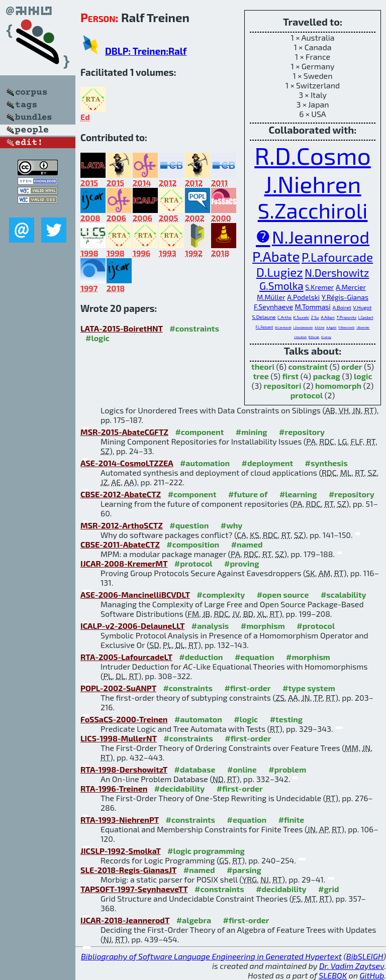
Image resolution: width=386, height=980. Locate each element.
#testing (286, 719)
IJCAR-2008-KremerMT (124, 563)
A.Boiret (342, 307)
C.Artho (284, 317)
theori (263, 366)
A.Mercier (351, 287)
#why (232, 525)
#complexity (221, 594)
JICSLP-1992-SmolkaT (121, 851)
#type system (309, 688)
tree (261, 376)
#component (199, 432)
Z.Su (315, 317)
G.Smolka (281, 286)
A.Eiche (320, 327)
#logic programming (206, 851)
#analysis (210, 626)
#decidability (179, 788)
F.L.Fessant (265, 327)
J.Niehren (313, 184)
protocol (307, 395)
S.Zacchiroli (313, 210)
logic (363, 376)
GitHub (372, 975)
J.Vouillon (300, 337)
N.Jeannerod (321, 237)
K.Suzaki (301, 317)
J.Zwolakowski (303, 327)
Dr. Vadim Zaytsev (352, 966)
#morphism (263, 626)
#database (195, 769)
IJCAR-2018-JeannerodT (125, 920)
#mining (252, 432)
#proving (242, 563)
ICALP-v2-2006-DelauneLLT (132, 626)
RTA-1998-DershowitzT (124, 769)
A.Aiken (328, 317)
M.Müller (271, 297)
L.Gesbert (366, 317)
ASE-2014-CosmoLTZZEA (127, 463)
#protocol (194, 563)
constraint (308, 366)
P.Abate (276, 256)
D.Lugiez (280, 272)
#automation (205, 463)
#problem (287, 769)
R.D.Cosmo (313, 155)
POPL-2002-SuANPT (118, 688)
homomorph (338, 386)
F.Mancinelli (346, 327)
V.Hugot (362, 307)
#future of (248, 494)
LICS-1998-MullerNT (119, 738)
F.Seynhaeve (273, 307)
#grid (329, 889)
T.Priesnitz (347, 317)
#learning (298, 494)
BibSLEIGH (365, 956)
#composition (193, 544)
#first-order (247, 688)
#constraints (194, 328)
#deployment (267, 463)
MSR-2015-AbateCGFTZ (124, 432)
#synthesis (326, 463)
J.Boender (363, 327)
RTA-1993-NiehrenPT (120, 820)
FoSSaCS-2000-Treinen (124, 719)
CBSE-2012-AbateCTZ (121, 494)
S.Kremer (319, 287)
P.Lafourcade (337, 257)
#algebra (194, 920)
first (291, 376)
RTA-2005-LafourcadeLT (126, 657)
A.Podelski (303, 297)
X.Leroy (326, 337)
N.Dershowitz (337, 273)
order (352, 366)
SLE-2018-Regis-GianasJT (128, 870)
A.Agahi (331, 327)
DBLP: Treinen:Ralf (146, 51)
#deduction (201, 657)
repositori (282, 386)
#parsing (244, 870)
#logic (98, 338)
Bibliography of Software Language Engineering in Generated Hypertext (211, 956)
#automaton (198, 719)
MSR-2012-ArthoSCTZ (122, 525)
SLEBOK (333, 975)
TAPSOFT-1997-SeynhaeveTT (134, 889)
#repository (302, 432)
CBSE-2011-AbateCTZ (120, 544)
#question (189, 525)
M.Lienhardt (283, 327)
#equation (255, 657)
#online (242, 769)
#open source (283, 594)
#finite (292, 820)
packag (327, 376)
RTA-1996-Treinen (114, 788)
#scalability (344, 594)
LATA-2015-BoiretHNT (122, 328)
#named (247, 544)
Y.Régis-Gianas (345, 297)
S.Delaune (264, 317)
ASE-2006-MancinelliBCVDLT (135, 594)
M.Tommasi (312, 307)
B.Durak (314, 337)
